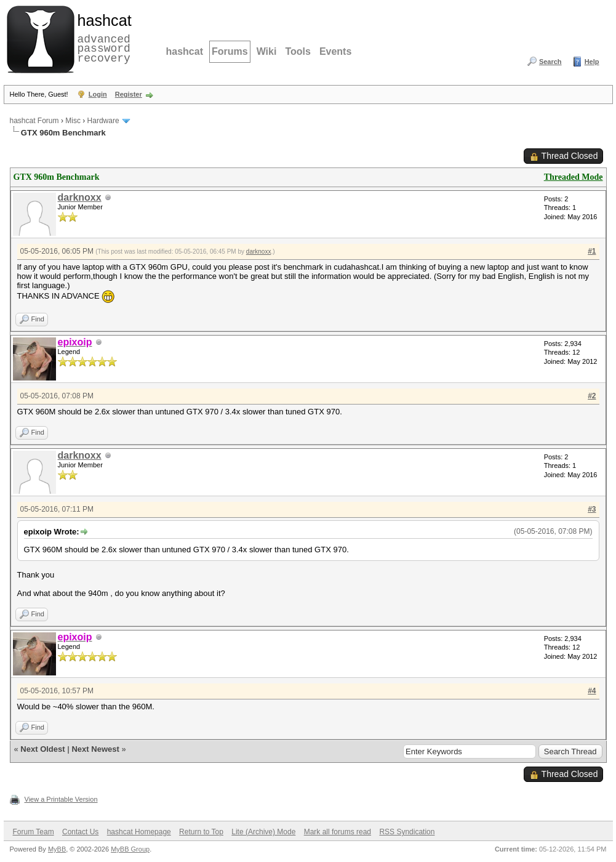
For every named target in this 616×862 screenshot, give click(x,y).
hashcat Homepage (139, 832)
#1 (592, 251)
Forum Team (34, 832)
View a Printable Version (61, 799)
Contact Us (80, 832)
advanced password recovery (102, 38)
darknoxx (80, 197)
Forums (230, 51)
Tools (298, 51)
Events (335, 51)
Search (550, 62)
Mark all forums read (338, 832)
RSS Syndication (407, 832)
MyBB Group (130, 849)
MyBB (57, 849)
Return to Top (201, 832)
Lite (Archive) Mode (263, 832)
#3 (592, 509)
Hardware (103, 121)
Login (98, 94)
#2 (592, 396)
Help (592, 62)
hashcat (185, 51)
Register (129, 94)
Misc (73, 121)
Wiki (267, 51)
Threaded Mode (574, 177)
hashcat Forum (34, 121)
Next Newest (95, 749)
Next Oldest (42, 749)
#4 (592, 691)
